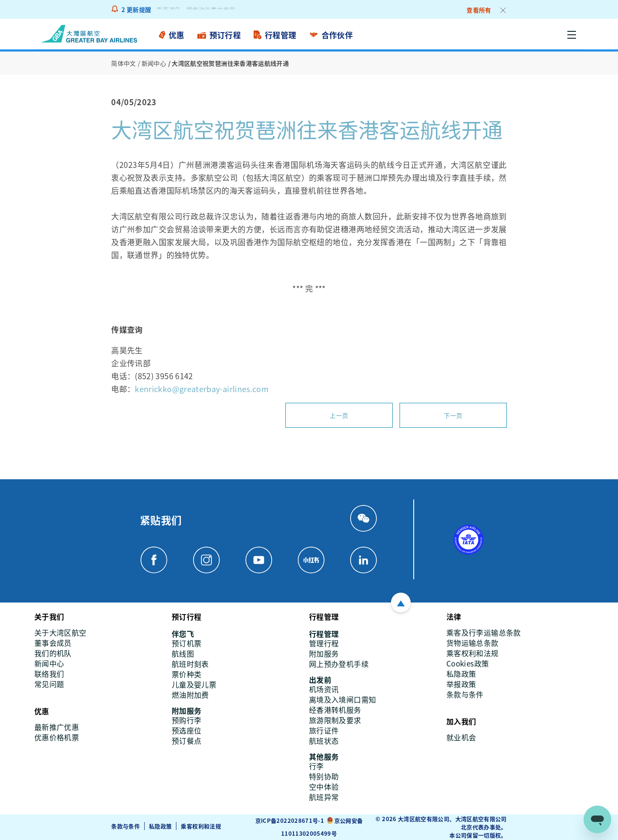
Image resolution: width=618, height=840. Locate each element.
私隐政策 (160, 826)
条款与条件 (126, 826)
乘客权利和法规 (201, 826)
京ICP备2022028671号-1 (290, 820)
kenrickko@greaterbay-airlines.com (202, 389)
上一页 (339, 415)
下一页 (453, 415)
